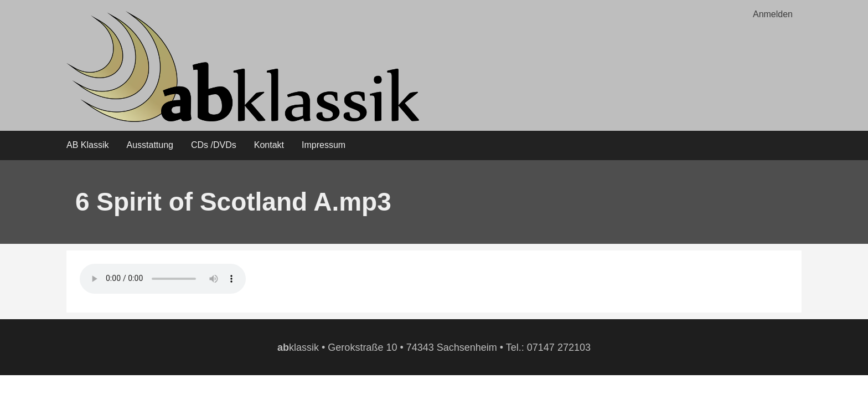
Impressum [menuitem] (324, 145)
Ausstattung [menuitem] (150, 145)
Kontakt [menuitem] (269, 145)
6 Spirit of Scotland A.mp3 (233, 202)
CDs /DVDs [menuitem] (214, 145)
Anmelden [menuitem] (773, 14)
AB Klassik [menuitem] (87, 145)
